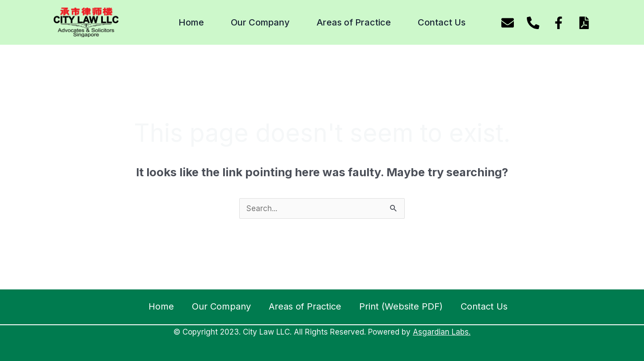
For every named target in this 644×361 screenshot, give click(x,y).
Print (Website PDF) (401, 306)
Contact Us (442, 22)
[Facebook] (559, 23)
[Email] (508, 23)
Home (191, 22)
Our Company (260, 22)
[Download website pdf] (584, 23)
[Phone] (533, 23)
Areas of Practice (354, 22)
